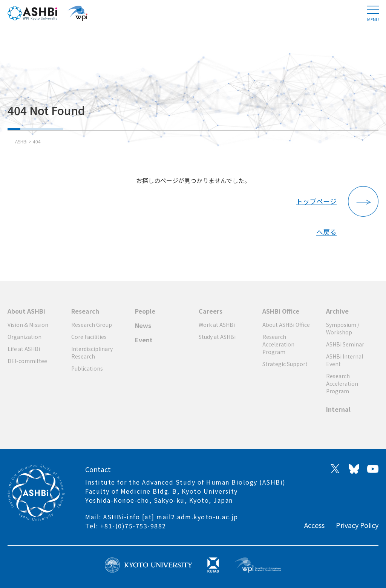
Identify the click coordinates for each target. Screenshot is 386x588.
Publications (87, 368)
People (145, 311)
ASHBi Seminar (345, 344)
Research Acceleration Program (278, 344)
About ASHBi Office (286, 325)
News (143, 325)
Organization (25, 337)
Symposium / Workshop (343, 328)
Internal (338, 409)
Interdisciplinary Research (92, 352)
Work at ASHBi (217, 325)
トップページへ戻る (316, 206)
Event (144, 340)
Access (314, 525)
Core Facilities (89, 337)
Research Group (92, 325)
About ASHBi (26, 311)
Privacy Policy (357, 525)
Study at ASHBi (217, 337)
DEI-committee (27, 361)
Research (85, 311)
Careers (211, 311)
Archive (337, 311)
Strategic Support (285, 364)
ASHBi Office (281, 311)
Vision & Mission (28, 325)
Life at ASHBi (24, 349)
